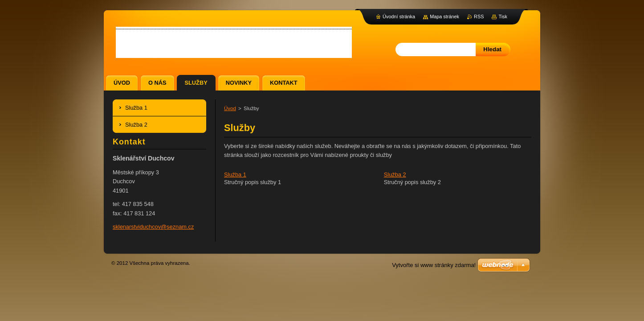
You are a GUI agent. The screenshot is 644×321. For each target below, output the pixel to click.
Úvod (230, 108)
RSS (479, 16)
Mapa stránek (444, 16)
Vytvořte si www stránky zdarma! (434, 265)
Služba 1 (235, 175)
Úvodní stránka (399, 16)
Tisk (503, 16)
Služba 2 (395, 175)
